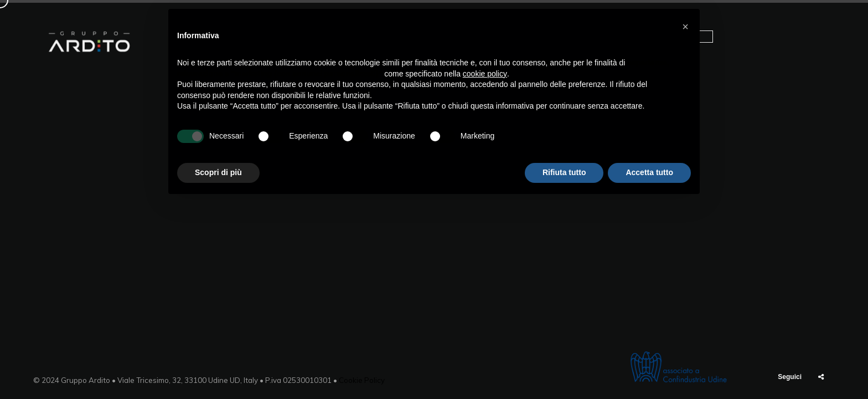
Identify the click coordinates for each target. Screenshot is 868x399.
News (748, 42)
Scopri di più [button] (218, 172)
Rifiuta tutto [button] (564, 172)
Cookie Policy (362, 380)
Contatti (797, 42)
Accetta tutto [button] (649, 172)
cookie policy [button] (485, 74)
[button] (685, 27)
